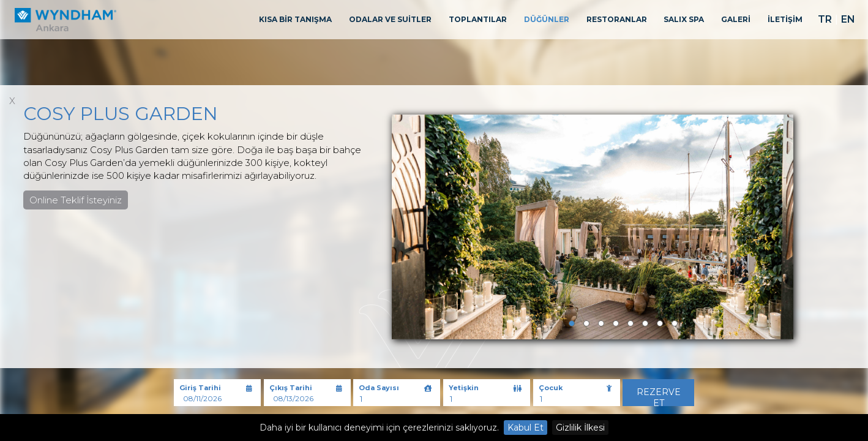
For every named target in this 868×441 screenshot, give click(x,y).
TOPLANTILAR (478, 19)
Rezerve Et (659, 396)
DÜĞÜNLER (547, 19)
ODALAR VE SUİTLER (390, 19)
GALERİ (736, 19)
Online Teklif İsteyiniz (76, 200)
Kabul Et (526, 428)
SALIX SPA (684, 19)
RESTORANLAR (617, 19)
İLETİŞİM (785, 19)
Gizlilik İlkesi (580, 428)
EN (848, 19)
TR (825, 19)
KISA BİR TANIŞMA (295, 19)
